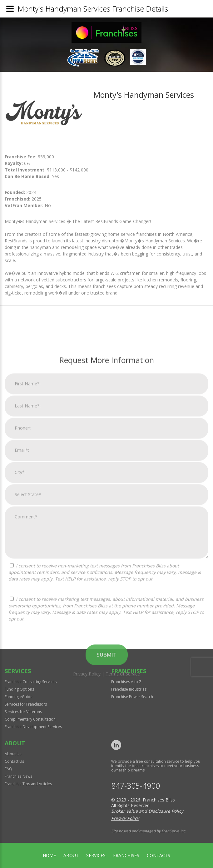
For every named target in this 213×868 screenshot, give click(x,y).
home (49, 855)
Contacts (159, 855)
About (71, 855)
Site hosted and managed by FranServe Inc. (149, 831)
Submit (107, 794)
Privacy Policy (87, 813)
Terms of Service (123, 813)
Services (96, 855)
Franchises (126, 855)
